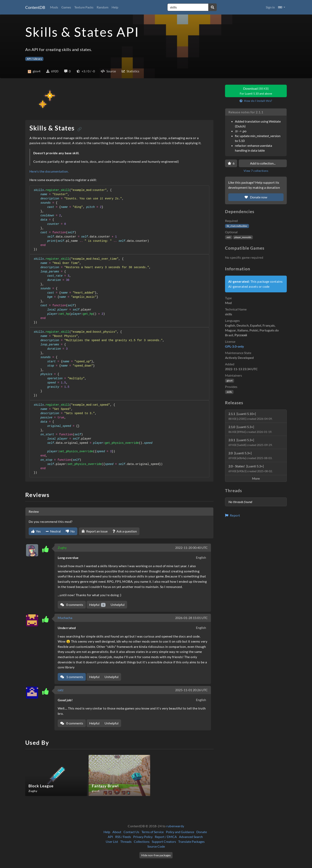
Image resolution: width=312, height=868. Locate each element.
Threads (126, 841)
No (70, 531)
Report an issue (95, 531)
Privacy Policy (143, 837)
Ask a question (125, 531)
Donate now (256, 197)
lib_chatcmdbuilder (237, 226)
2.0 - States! (251, 468)
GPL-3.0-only (235, 346)
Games (66, 7)
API (110, 837)
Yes (36, 531)
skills (229, 392)
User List (112, 841)
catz (61, 690)
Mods (54, 7)
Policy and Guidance (180, 832)
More (256, 478)
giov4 (230, 381)
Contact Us (131, 832)
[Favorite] (231, 163)
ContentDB (35, 7)
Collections (142, 841)
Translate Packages (191, 841)
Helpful (97, 605)
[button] (282, 7)
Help (115, 7)
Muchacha (65, 618)
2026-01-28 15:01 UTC (191, 618)
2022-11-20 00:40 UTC (191, 548)
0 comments (72, 605)
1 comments (72, 677)
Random (103, 7)
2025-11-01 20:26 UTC (191, 690)
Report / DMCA (166, 837)
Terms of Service (153, 832)
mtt (229, 237)
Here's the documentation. (49, 171)
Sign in (270, 7)
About (117, 832)
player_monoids (243, 237)
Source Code (156, 846)
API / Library (34, 59)
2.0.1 (250, 442)
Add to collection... (263, 163)
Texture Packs (84, 7)
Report (233, 515)
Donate (202, 832)
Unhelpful (118, 605)
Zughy (62, 548)
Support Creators (164, 841)
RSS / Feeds (123, 837)
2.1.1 (250, 416)
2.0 (250, 455)
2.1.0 (250, 429)
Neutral (53, 531)
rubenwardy (175, 826)
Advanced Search (191, 837)
